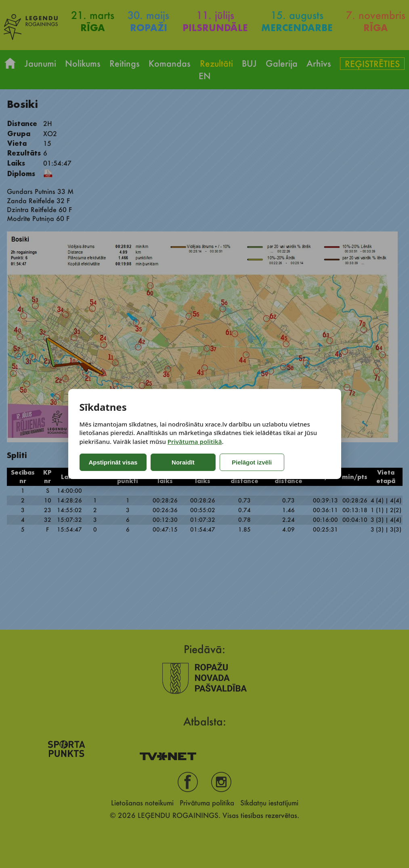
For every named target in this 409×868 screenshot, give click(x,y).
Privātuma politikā (195, 441)
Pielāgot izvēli (252, 462)
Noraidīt (183, 462)
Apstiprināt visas (113, 462)
